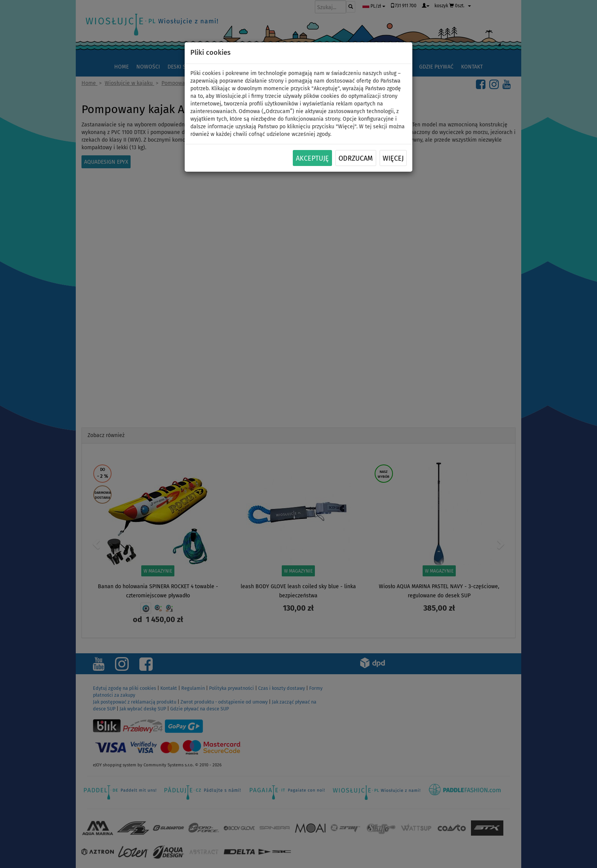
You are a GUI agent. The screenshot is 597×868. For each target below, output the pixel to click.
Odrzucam (356, 158)
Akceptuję (312, 158)
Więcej (393, 158)
